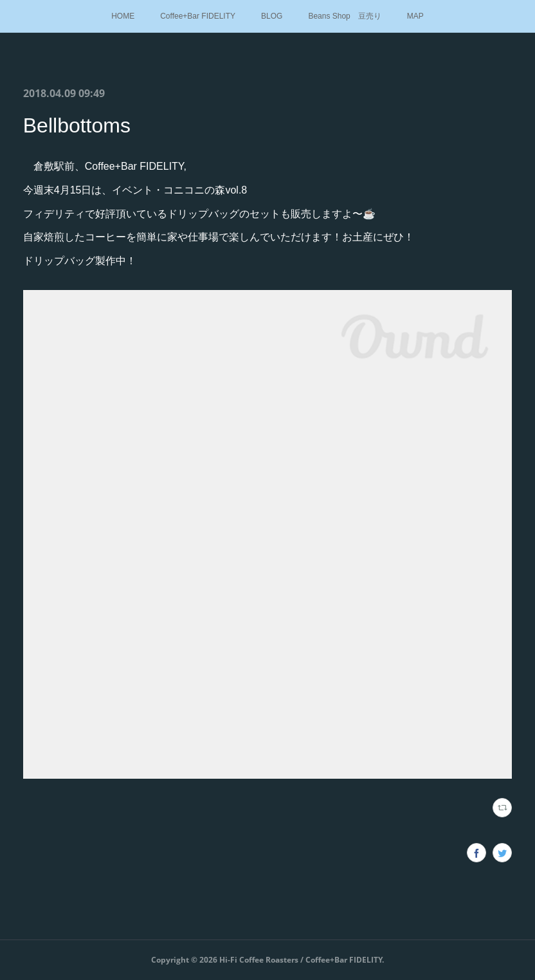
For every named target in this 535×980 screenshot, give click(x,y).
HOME (123, 16)
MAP (415, 16)
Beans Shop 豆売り (344, 16)
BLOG (272, 16)
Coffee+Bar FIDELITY (198, 16)
